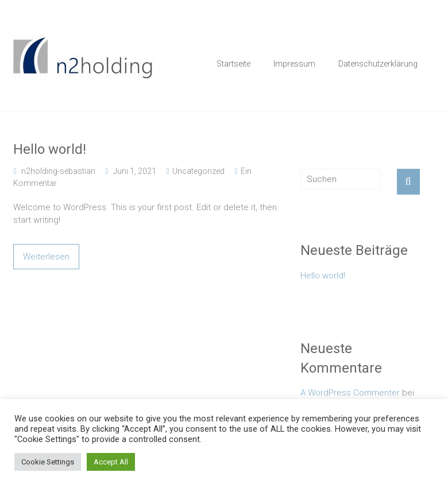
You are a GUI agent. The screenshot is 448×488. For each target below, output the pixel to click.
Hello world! (50, 149)
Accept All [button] (111, 462)
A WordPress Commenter (350, 393)
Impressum (294, 64)
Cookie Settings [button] (48, 462)
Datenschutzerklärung (378, 64)
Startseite (233, 64)
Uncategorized (198, 171)
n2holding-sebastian (58, 171)
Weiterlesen (46, 257)
